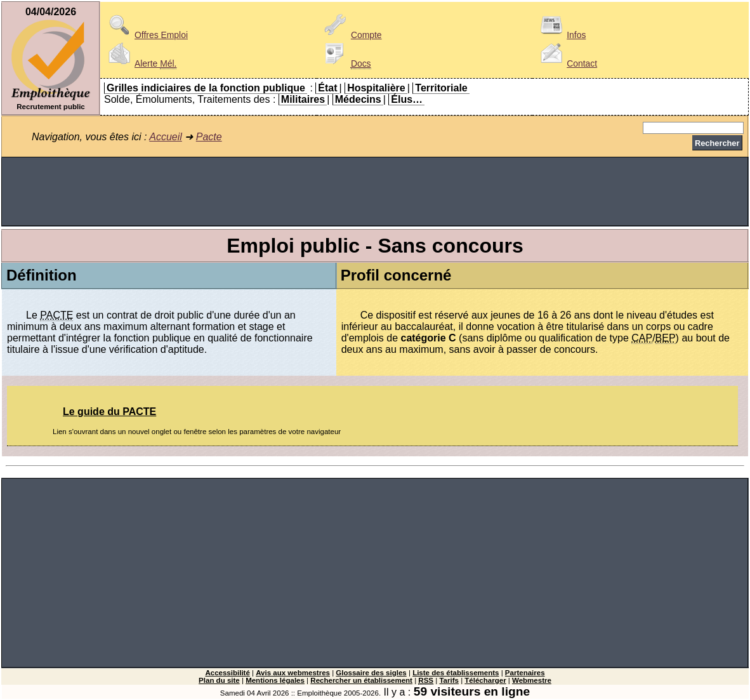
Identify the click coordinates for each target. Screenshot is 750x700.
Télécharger (485, 680)
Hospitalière (376, 88)
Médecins (358, 99)
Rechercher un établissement (361, 680)
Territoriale (441, 88)
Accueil (166, 137)
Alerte (140, 63)
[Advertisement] (375, 192)
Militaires (303, 99)
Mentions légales (275, 680)
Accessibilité (227, 673)
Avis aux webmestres (293, 673)
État (327, 88)
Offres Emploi (146, 35)
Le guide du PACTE (109, 412)
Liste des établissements (456, 673)
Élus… (407, 99)
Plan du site (219, 680)
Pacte (209, 137)
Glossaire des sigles (371, 673)
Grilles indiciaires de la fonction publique (206, 88)
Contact (567, 63)
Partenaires (525, 673)
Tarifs (449, 680)
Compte (351, 35)
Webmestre (532, 680)
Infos (561, 35)
